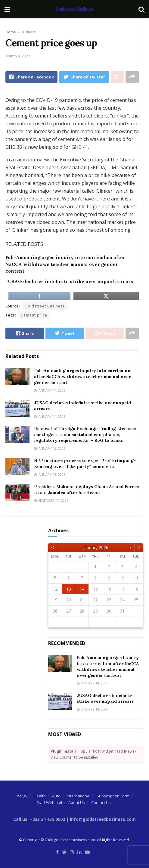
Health (40, 796)
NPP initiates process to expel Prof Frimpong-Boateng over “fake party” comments (85, 463)
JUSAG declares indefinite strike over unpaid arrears (69, 281)
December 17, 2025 (51, 500)
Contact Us (101, 802)
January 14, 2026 (50, 390)
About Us (77, 802)
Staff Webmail (49, 802)
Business (28, 32)
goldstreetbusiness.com (74, 840)
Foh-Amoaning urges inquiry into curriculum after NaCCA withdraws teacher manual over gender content (65, 264)
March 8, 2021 (18, 56)
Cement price (34, 315)
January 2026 (96, 547)
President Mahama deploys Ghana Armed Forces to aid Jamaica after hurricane (86, 490)
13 (69, 589)
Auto (56, 796)
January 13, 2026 (50, 448)
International (79, 796)
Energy (21, 796)
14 (82, 589)
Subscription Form (113, 796)
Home (11, 32)
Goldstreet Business (45, 306)
